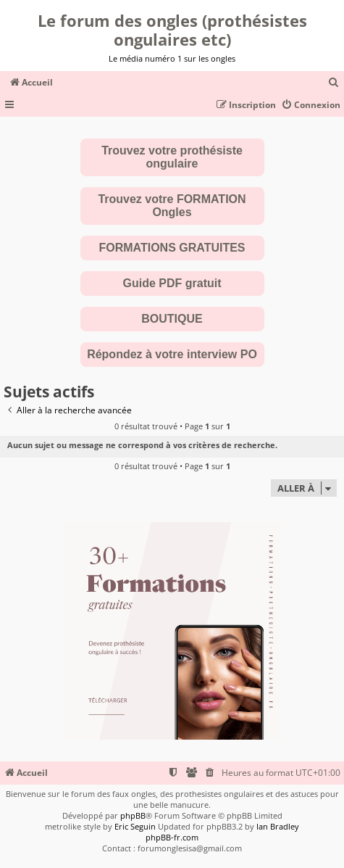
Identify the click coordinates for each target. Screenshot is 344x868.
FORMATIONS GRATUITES (172, 248)
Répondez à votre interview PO (172, 354)
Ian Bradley (278, 826)
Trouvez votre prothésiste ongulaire (172, 157)
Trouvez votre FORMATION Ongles (172, 206)
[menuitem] (334, 83)
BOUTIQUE (172, 319)
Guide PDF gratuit (172, 283)
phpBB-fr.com (172, 837)
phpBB (133, 815)
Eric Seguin (135, 826)
